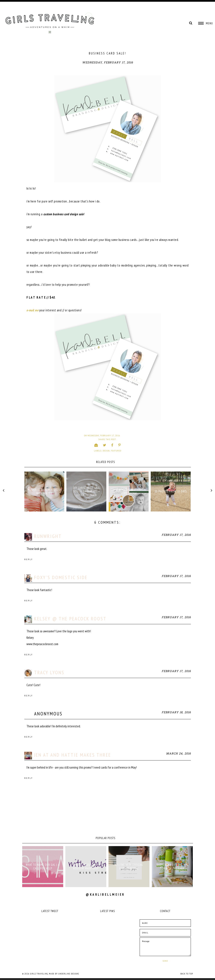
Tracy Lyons (49, 672)
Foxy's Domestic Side (61, 577)
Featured (116, 451)
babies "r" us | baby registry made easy (86, 867)
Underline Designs (69, 974)
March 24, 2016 (178, 754)
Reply (29, 559)
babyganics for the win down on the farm (172, 867)
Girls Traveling (39, 974)
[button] (205, 23)
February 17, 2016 (176, 535)
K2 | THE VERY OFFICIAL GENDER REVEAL (129, 867)
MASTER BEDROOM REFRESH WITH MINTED (44, 492)
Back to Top (187, 974)
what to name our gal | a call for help (43, 867)
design (106, 451)
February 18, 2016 (176, 713)
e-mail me (33, 310)
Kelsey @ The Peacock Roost (70, 619)
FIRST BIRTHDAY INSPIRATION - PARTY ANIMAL (129, 492)
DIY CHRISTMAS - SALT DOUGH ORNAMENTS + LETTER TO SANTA (86, 491)
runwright (48, 536)
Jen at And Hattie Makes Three (73, 755)
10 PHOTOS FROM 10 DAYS (171, 491)
